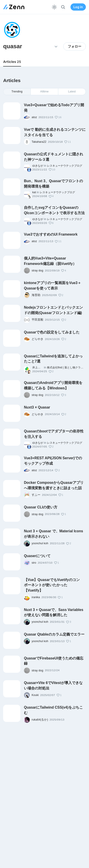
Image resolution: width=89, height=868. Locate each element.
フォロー (75, 46)
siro (34, 563)
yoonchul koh (40, 543)
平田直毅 (37, 320)
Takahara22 (39, 142)
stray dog (37, 271)
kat (34, 192)
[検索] (63, 7)
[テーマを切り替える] (54, 7)
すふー (36, 495)
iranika (36, 597)
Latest (72, 92)
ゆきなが (38, 166)
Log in (78, 7)
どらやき (37, 339)
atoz (34, 117)
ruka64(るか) (40, 720)
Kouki (35, 695)
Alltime (44, 92)
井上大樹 (38, 367)
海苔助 (36, 295)
